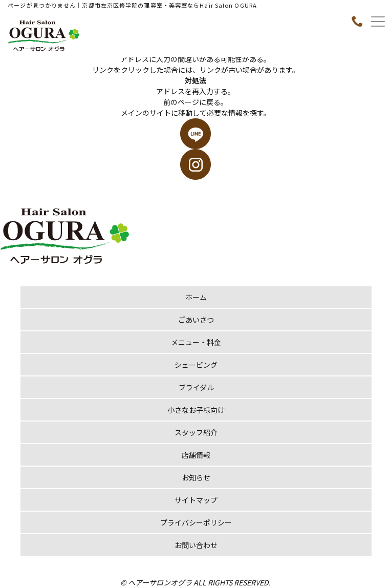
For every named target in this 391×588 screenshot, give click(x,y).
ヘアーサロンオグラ (160, 582)
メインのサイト (146, 113)
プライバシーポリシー (196, 522)
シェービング (196, 365)
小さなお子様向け (196, 410)
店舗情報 (196, 455)
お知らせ (196, 477)
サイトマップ (196, 500)
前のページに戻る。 (196, 102)
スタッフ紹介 (196, 432)
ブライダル (196, 387)
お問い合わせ (196, 545)
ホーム (196, 297)
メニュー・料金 (196, 342)
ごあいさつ (196, 320)
